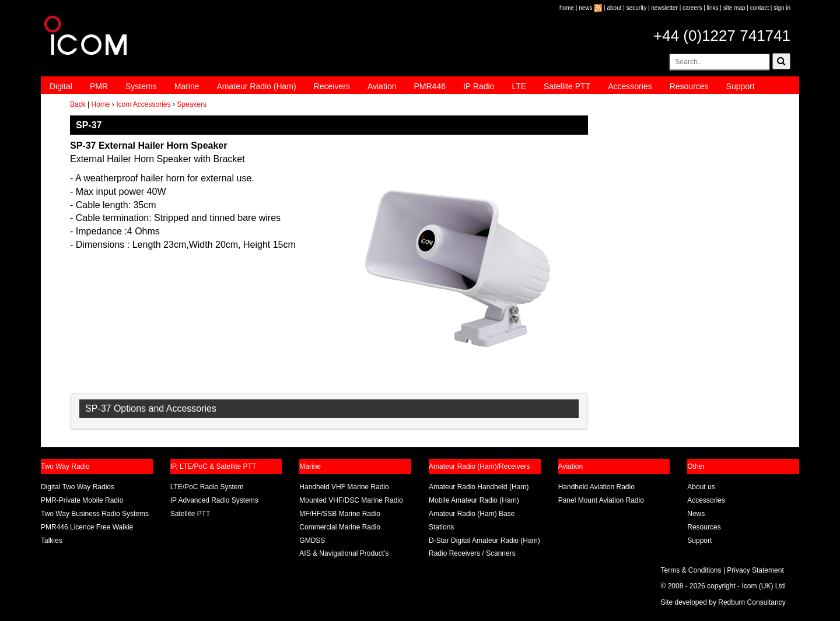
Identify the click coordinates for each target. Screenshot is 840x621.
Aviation (382, 86)
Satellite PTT (567, 86)
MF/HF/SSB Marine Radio (340, 514)
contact (759, 8)
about (615, 8)
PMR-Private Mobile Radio (82, 500)
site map (734, 8)
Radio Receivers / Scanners (472, 553)
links (713, 8)
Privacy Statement (755, 570)
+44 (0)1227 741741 (722, 36)
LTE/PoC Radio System (207, 487)
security (636, 8)
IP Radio (479, 86)
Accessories (630, 86)
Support (741, 86)
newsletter (664, 8)
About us (701, 487)
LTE (519, 86)
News (696, 514)
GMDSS (312, 541)
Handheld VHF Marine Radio (344, 487)
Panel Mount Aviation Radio (601, 500)
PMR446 (429, 86)
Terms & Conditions (691, 570)
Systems (141, 86)
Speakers (192, 104)
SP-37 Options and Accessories (151, 408)
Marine (187, 86)
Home (100, 104)
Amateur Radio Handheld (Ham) (479, 487)
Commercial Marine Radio (340, 527)
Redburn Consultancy (752, 602)
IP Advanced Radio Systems (214, 500)
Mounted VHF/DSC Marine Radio (351, 500)
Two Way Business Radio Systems (95, 514)
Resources (689, 86)
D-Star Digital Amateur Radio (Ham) (484, 541)
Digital (61, 86)
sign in (782, 8)
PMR (99, 86)
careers (692, 8)
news (585, 8)
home (567, 8)
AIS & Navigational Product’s (344, 553)
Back (78, 104)
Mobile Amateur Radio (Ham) (474, 500)
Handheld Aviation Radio (596, 487)
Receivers (332, 86)
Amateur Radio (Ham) (257, 86)
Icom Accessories (143, 104)
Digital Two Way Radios (78, 487)
